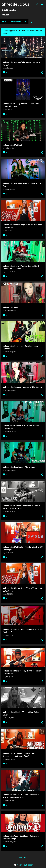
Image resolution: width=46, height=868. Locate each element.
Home (4, 22)
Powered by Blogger (23, 865)
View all (6, 34)
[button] (42, 73)
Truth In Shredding (18, 22)
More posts (23, 857)
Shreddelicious (16, 4)
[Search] (38, 5)
